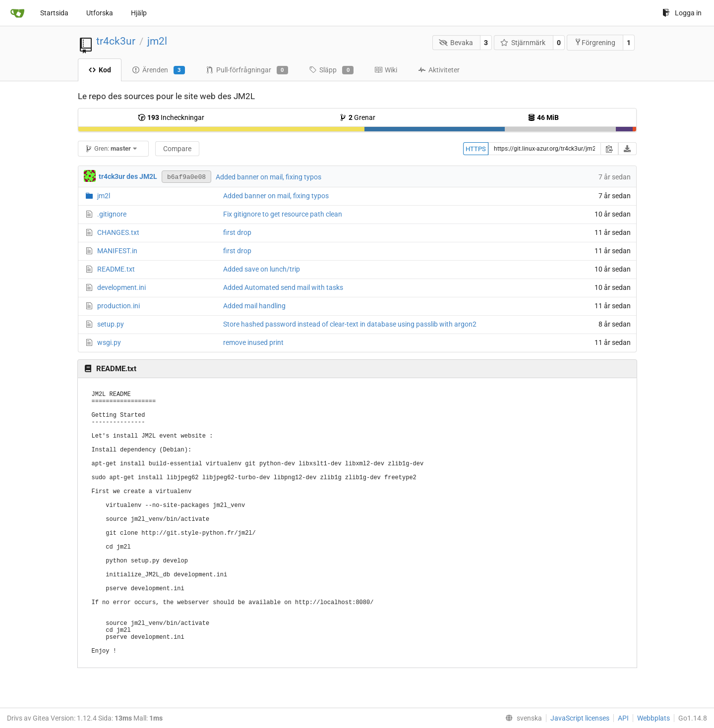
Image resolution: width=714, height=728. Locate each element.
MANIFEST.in (117, 251)
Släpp (331, 70)
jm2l (157, 41)
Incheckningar (171, 117)
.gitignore (112, 214)
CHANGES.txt (118, 232)
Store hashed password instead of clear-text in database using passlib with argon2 (350, 324)
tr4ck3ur (116, 41)
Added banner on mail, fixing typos (268, 177)
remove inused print (253, 342)
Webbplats (654, 718)
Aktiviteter (439, 70)
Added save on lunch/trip (262, 269)
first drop (237, 232)
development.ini (121, 287)
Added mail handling (254, 306)
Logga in (682, 13)
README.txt (116, 269)
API (623, 718)
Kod (100, 70)
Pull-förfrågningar (247, 70)
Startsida (54, 13)
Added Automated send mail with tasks (283, 287)
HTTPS (476, 149)
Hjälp (139, 13)
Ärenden (158, 70)
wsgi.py (109, 342)
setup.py (111, 324)
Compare (177, 149)
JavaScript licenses (580, 718)
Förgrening (595, 42)
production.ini (119, 306)
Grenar (357, 117)
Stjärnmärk (523, 43)
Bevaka (456, 43)
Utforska (100, 13)
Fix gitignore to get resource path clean (283, 214)
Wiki (386, 70)
